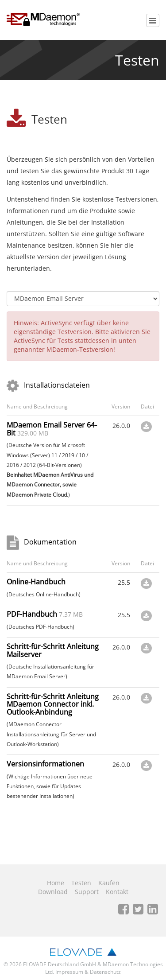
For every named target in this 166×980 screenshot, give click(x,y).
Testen (81, 883)
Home (56, 883)
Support (87, 892)
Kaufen (109, 883)
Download (53, 892)
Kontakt (117, 892)
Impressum (69, 972)
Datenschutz (105, 972)
